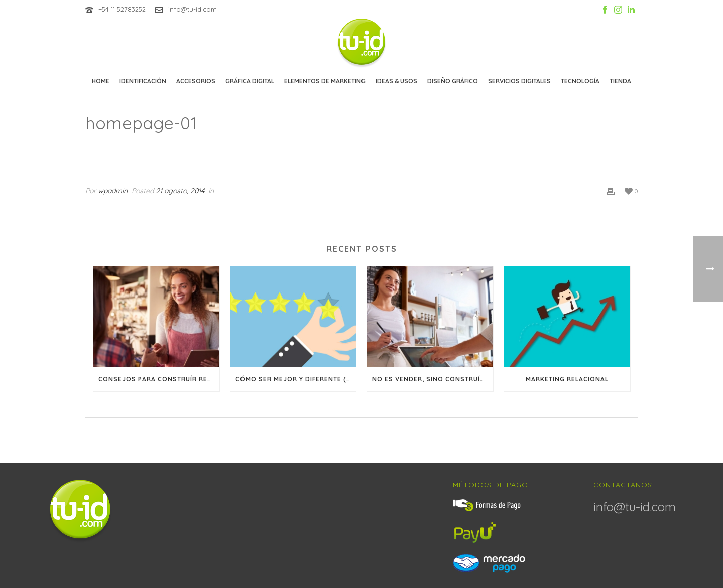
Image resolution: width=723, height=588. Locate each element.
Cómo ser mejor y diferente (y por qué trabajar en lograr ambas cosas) (296, 379)
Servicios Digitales (519, 81)
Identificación (143, 81)
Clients (570, 149)
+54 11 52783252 (122, 9)
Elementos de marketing (325, 81)
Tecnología (580, 81)
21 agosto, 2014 (180, 191)
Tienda (620, 81)
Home (101, 81)
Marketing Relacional (567, 379)
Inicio (539, 149)
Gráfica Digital (250, 81)
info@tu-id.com (193, 9)
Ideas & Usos (396, 81)
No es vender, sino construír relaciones (433, 379)
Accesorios (196, 81)
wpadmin (113, 191)
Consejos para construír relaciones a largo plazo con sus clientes (159, 379)
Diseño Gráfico (453, 81)
